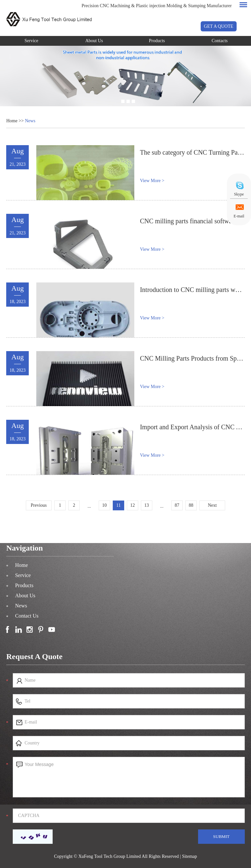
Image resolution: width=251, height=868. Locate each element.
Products (157, 41)
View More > (152, 181)
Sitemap (190, 856)
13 (147, 505)
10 (105, 505)
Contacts (220, 41)
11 (118, 505)
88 (191, 505)
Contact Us (27, 616)
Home (12, 121)
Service (31, 41)
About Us (94, 41)
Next (212, 505)
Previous (39, 505)
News (30, 121)
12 (133, 505)
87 (177, 505)
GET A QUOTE (219, 26)
